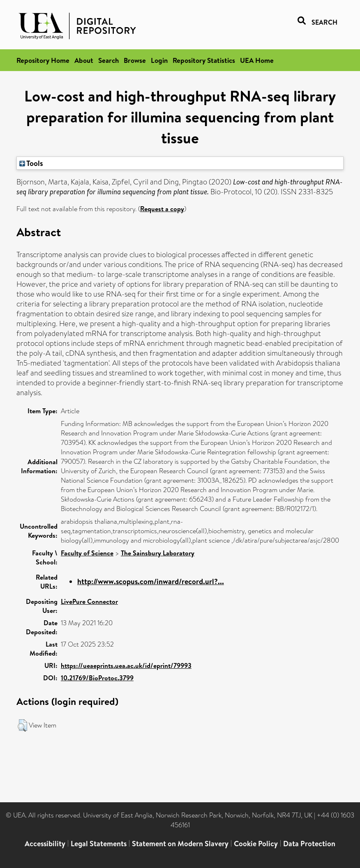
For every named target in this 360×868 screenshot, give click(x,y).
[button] (22, 725)
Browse (135, 60)
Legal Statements (99, 844)
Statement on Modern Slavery (180, 844)
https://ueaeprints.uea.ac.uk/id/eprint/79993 (126, 665)
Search (108, 60)
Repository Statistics (204, 60)
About (84, 60)
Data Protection (309, 844)
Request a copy (162, 209)
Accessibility (45, 844)
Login (159, 60)
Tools (31, 163)
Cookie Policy (256, 844)
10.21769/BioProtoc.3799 (97, 678)
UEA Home (257, 60)
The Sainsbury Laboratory (158, 553)
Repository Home (43, 60)
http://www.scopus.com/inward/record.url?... (151, 581)
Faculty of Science (87, 553)
